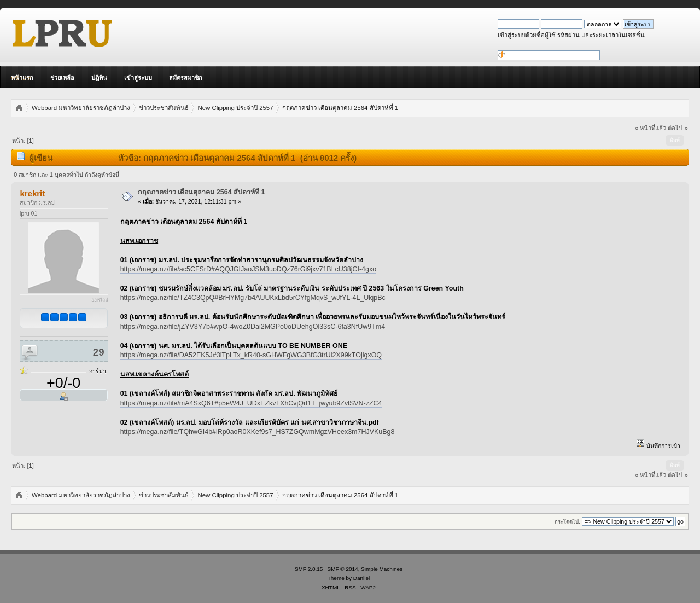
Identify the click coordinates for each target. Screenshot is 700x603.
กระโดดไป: (567, 522)
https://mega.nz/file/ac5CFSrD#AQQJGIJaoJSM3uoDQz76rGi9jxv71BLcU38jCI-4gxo (248, 269)
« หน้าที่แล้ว (651, 128)
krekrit (32, 193)
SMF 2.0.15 (309, 569)
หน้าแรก (22, 78)
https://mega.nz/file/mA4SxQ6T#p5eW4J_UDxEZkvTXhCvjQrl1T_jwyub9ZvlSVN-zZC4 (251, 403)
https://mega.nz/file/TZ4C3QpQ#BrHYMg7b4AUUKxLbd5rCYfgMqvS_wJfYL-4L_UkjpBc (253, 298)
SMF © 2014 (343, 569)
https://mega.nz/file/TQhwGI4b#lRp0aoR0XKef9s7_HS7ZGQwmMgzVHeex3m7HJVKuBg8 (258, 432)
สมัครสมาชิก (186, 78)
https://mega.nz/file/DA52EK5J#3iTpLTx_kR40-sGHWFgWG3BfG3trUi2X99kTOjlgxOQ (251, 355)
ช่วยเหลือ (62, 78)
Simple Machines (382, 569)
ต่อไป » (678, 128)
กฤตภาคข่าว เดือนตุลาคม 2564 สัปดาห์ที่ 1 (202, 192)
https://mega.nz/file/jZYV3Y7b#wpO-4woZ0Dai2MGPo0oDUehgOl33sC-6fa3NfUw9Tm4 (253, 327)
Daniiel (361, 578)
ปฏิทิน (99, 78)
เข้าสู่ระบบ (138, 78)
